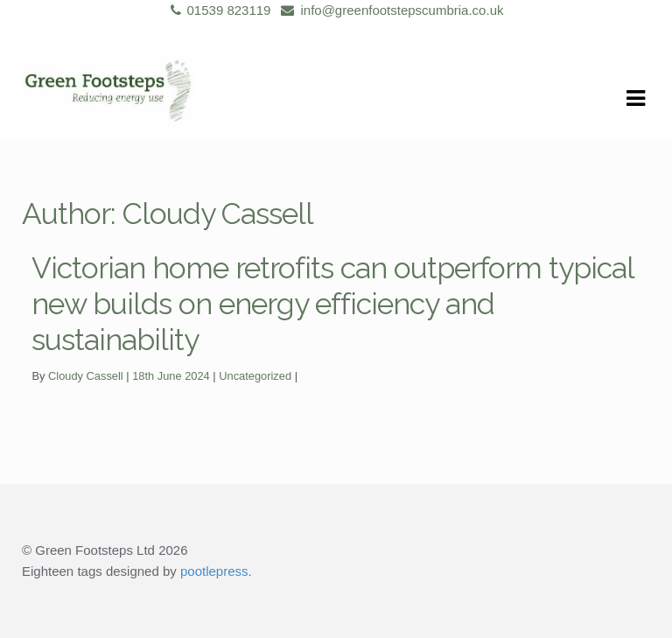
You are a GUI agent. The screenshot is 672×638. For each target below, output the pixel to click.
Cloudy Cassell (86, 376)
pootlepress (214, 571)
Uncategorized (255, 376)
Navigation (635, 99)
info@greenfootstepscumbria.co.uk (389, 10)
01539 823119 (218, 10)
